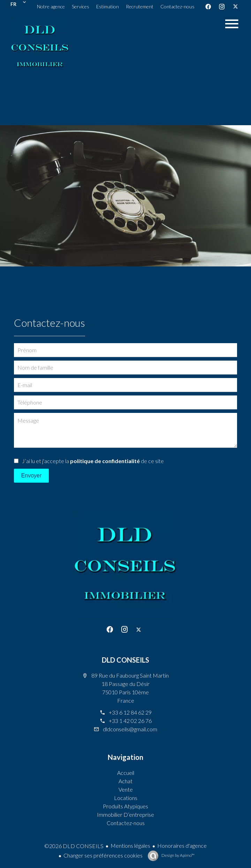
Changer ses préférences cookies (103, 855)
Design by (178, 855)
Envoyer (32, 475)
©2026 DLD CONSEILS (74, 846)
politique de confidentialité (105, 461)
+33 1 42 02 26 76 (130, 721)
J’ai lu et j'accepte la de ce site (93, 461)
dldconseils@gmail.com (130, 729)
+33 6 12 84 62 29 (130, 712)
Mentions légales (130, 846)
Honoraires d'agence (182, 846)
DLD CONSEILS (125, 660)
